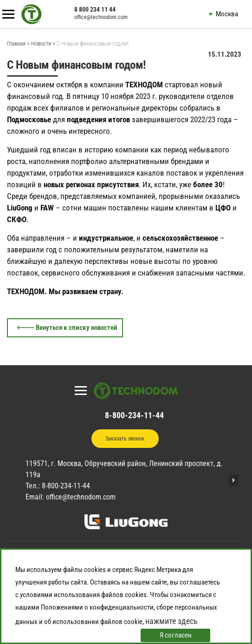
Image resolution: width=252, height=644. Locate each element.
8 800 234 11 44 (95, 9)
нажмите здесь (171, 621)
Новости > (43, 43)
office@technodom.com (101, 17)
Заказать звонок (125, 439)
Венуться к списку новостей (77, 328)
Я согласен (176, 635)
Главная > (18, 43)
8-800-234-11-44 (134, 415)
